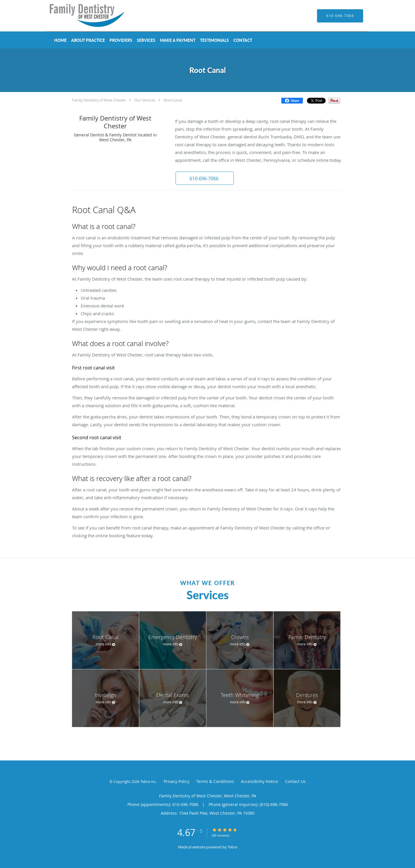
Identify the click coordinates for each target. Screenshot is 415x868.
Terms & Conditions (215, 781)
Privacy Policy (177, 781)
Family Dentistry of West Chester (99, 100)
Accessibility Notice (260, 781)
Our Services (145, 100)
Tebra (232, 847)
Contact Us (295, 781)
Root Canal (173, 100)
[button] (204, 178)
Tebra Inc (148, 781)
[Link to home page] (79, 16)
